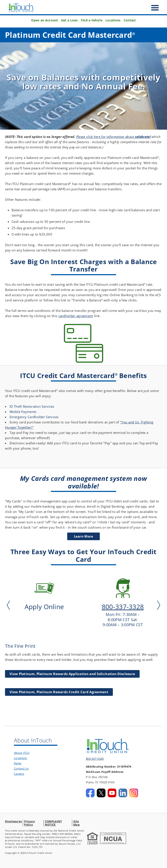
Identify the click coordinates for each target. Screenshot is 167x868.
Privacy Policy (29, 823)
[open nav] (153, 8)
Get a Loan (69, 20)
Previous (9, 605)
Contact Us (21, 768)
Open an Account (45, 20)
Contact (130, 20)
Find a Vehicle (92, 20)
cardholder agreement (76, 316)
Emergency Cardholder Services (34, 417)
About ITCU (22, 753)
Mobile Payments (23, 412)
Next (158, 605)
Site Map (76, 823)
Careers (19, 774)
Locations (113, 20)
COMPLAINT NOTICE (53, 823)
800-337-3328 (95, 759)
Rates (18, 763)
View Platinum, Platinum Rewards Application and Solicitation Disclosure (72, 674)
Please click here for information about (113, 137)
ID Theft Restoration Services (32, 406)
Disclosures (13, 821)
